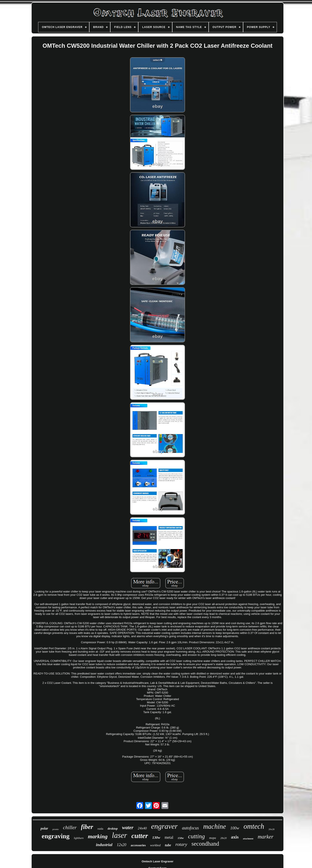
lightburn (79, 838)
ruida (100, 829)
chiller (70, 827)
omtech (254, 826)
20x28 (271, 829)
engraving (55, 836)
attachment (248, 839)
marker (265, 837)
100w (235, 828)
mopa (213, 838)
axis (235, 837)
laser (119, 835)
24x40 (142, 828)
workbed (155, 845)
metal (169, 837)
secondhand (205, 844)
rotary (181, 844)
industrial (104, 845)
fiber (87, 827)
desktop (113, 829)
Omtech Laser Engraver (158, 861)
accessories (138, 845)
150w (181, 838)
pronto (56, 829)
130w (156, 838)
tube (168, 845)
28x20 (223, 838)
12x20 (122, 845)
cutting (197, 836)
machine (215, 826)
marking (98, 836)
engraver (164, 826)
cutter (140, 836)
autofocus (190, 828)
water (128, 828)
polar (44, 828)
